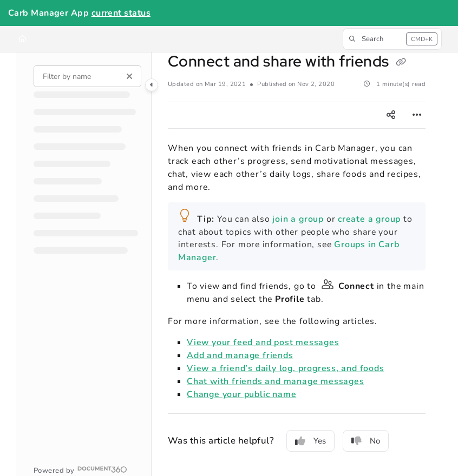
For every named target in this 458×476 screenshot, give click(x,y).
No (366, 441)
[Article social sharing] (391, 115)
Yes (310, 441)
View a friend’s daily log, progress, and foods (286, 368)
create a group (368, 219)
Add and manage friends (240, 355)
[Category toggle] (152, 85)
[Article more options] (417, 115)
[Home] (22, 39)
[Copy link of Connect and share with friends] (401, 63)
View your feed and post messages (263, 342)
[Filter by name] (87, 76)
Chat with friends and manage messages (275, 381)
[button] (392, 39)
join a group (298, 219)
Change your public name (241, 394)
